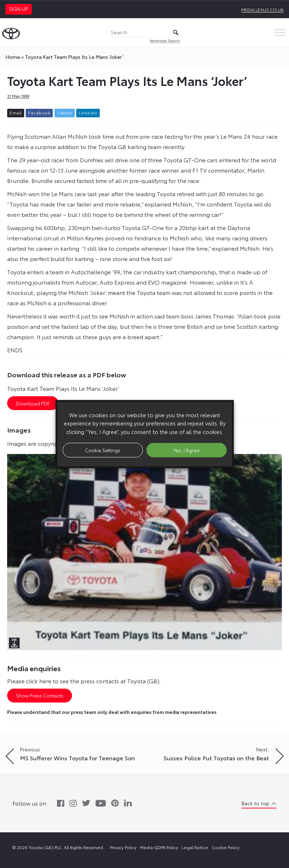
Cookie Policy (226, 847)
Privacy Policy (123, 847)
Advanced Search (165, 40)
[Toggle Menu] (280, 32)
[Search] (145, 33)
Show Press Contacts (40, 695)
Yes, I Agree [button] (187, 450)
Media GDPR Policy (159, 847)
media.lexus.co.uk (262, 9)
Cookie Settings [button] (103, 450)
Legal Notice (195, 847)
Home (13, 57)
